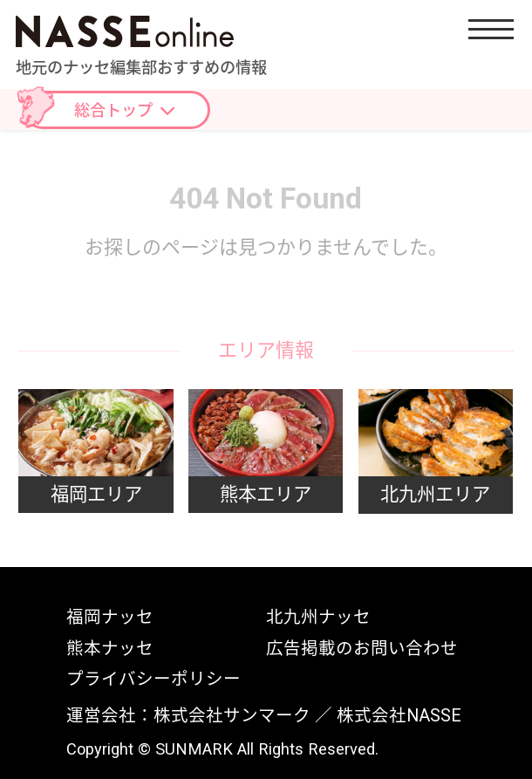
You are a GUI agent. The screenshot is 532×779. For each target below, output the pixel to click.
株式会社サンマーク (232, 716)
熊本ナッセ (110, 649)
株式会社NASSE (399, 716)
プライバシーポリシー (153, 680)
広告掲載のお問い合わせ (362, 649)
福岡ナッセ (110, 618)
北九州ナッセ (318, 618)
